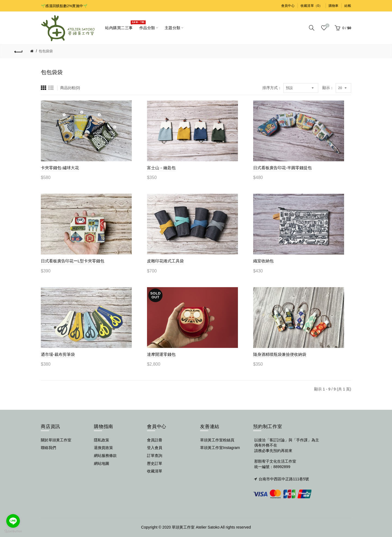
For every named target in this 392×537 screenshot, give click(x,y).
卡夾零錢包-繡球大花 (60, 168)
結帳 (348, 6)
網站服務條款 (105, 456)
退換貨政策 (103, 448)
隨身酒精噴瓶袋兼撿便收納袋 (280, 354)
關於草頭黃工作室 (56, 440)
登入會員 (155, 448)
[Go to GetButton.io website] (13, 531)
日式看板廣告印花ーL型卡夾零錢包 (73, 261)
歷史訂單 (155, 463)
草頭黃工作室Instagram (220, 448)
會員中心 (288, 6)
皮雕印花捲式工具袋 (165, 261)
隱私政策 (102, 440)
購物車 (334, 6)
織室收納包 (263, 261)
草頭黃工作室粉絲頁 (217, 440)
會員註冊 (155, 440)
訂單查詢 (155, 456)
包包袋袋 (46, 51)
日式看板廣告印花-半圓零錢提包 (282, 168)
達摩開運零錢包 (161, 354)
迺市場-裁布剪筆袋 (58, 354)
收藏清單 (155, 471)
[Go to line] (13, 521)
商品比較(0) (70, 88)
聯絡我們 (48, 448)
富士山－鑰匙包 (161, 168)
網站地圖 (102, 463)
